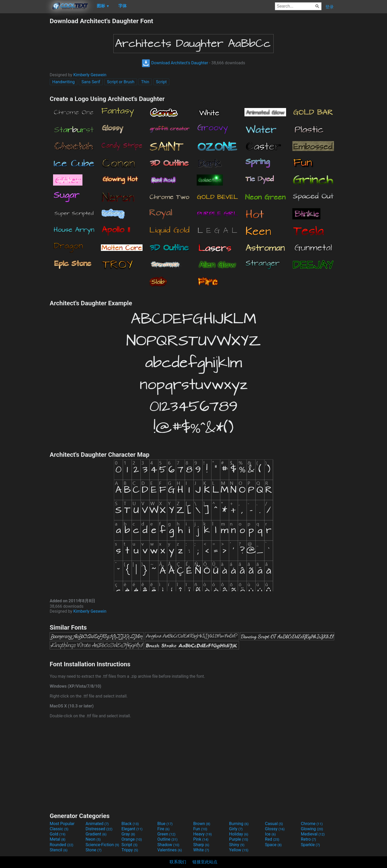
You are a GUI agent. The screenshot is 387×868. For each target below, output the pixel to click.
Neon (93, 839)
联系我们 (178, 862)
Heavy (202, 834)
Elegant (132, 829)
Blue (165, 824)
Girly (236, 829)
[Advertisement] (25, 95)
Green (166, 834)
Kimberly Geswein (90, 75)
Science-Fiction (102, 845)
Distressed (99, 829)
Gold (58, 834)
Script (161, 82)
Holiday (239, 834)
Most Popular (62, 824)
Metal (58, 839)
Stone (93, 850)
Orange (132, 839)
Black (130, 824)
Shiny (237, 845)
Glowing (312, 829)
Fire (163, 829)
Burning (239, 824)
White (201, 850)
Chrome (312, 824)
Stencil (59, 850)
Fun (200, 829)
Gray (128, 834)
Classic (59, 829)
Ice (270, 834)
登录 (330, 7)
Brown (202, 824)
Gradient (96, 834)
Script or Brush (121, 82)
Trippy (130, 850)
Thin (145, 82)
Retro (308, 839)
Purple (239, 839)
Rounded (62, 845)
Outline (167, 839)
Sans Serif (91, 82)
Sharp (201, 845)
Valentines (170, 850)
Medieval (313, 834)
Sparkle (310, 845)
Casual (274, 824)
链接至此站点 (205, 862)
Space (273, 845)
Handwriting (63, 82)
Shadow (168, 845)
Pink (201, 839)
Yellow (239, 850)
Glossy (275, 829)
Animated (97, 824)
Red (272, 839)
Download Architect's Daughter (175, 63)
